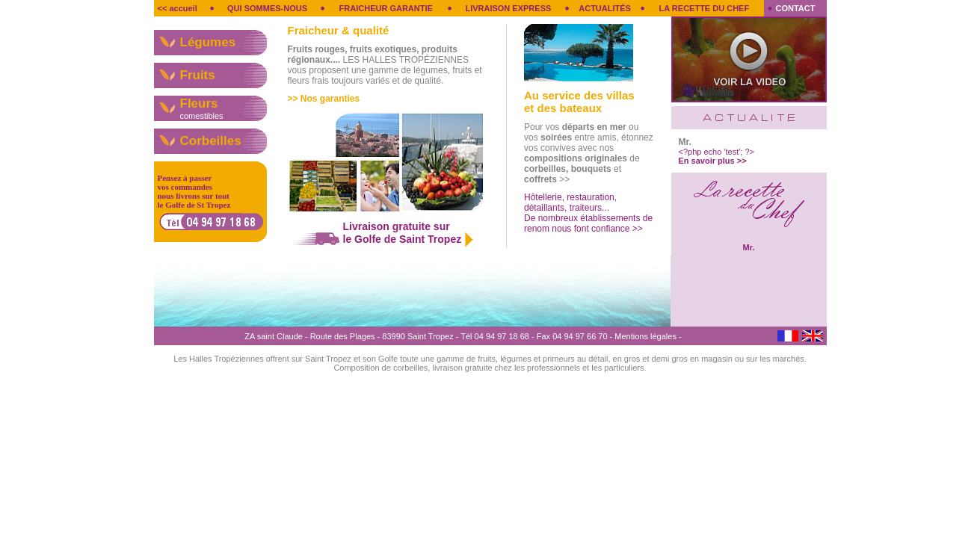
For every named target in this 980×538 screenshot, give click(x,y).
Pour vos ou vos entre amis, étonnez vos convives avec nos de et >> (589, 153)
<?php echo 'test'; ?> (716, 156)
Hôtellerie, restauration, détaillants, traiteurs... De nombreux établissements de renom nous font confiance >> (588, 213)
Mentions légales (645, 336)
